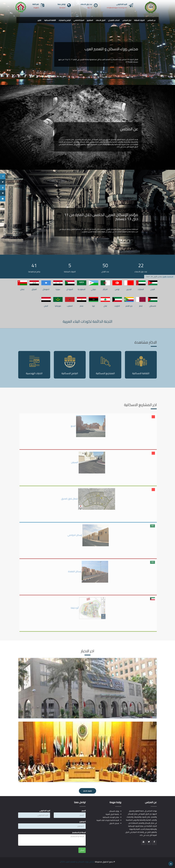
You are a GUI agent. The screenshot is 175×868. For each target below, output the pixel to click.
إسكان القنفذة (88, 571)
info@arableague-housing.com (117, 8)
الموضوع (83, 822)
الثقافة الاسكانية (50, 20)
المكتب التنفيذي (114, 20)
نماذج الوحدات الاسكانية (111, 817)
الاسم (84, 811)
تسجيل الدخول (114, 823)
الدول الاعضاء (101, 20)
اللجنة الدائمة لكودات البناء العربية (87, 321)
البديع (88, 426)
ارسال (82, 850)
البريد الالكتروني (45, 811)
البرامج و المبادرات (65, 20)
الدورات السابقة (139, 20)
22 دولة (90, 8)
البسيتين (88, 462)
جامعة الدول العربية (112, 814)
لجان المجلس (127, 20)
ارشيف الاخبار (87, 791)
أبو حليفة (88, 608)
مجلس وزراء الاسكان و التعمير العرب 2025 (77, 862)
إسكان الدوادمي (88, 535)
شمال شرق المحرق (88, 499)
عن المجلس (151, 20)
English (36, 8)
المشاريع (90, 20)
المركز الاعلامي (79, 20)
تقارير (39, 20)
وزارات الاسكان (114, 811)
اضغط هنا (62, 8)
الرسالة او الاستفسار (79, 832)
